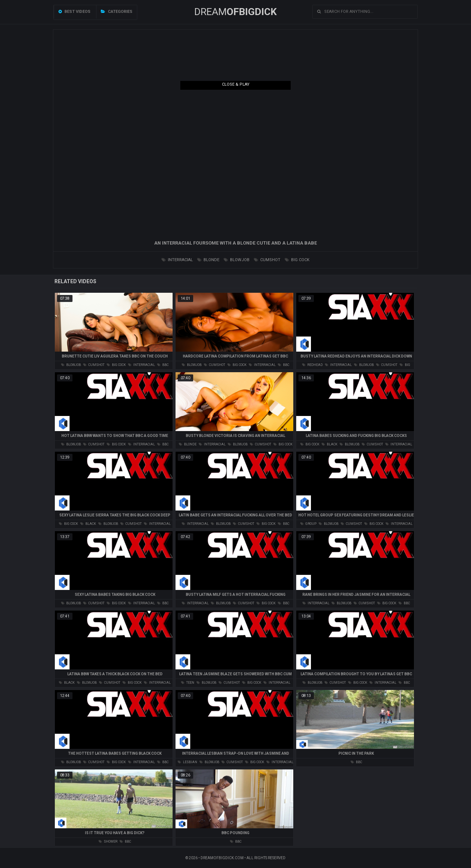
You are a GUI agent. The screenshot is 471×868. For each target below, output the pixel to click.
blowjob (237, 260)
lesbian (187, 762)
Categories (117, 12)
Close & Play (236, 84)
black (330, 444)
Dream (235, 12)
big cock (297, 260)
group (308, 524)
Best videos (75, 12)
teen (188, 683)
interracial (177, 260)
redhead (312, 365)
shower (108, 842)
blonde (208, 260)
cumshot (267, 260)
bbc (163, 365)
